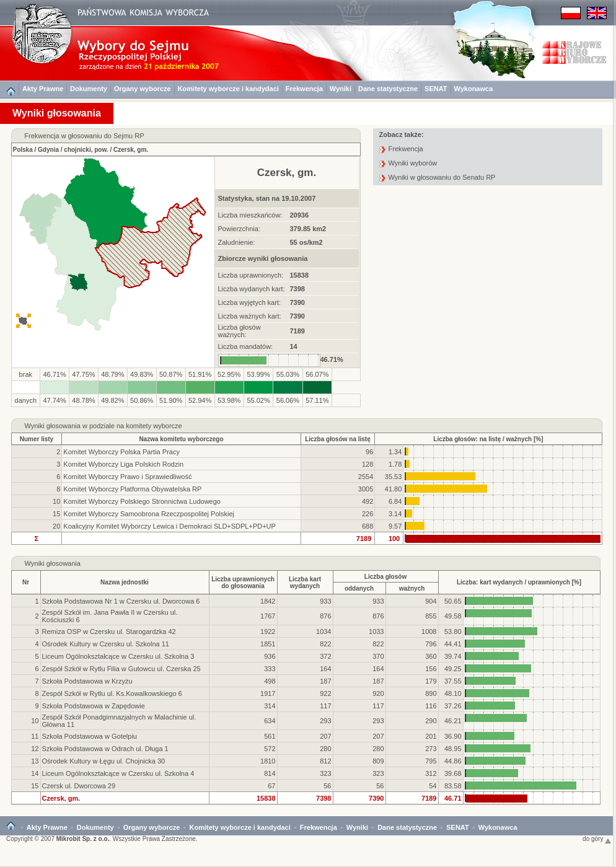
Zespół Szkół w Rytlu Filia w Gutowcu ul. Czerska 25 (121, 669)
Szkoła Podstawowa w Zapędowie (94, 706)
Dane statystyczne (388, 89)
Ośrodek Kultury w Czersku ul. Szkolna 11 (106, 644)
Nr (26, 582)
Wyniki (341, 89)
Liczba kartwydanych (305, 583)
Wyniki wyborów (413, 163)
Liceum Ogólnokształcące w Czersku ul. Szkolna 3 (118, 656)
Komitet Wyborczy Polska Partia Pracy (121, 452)
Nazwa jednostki (125, 582)
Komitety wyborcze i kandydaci (228, 89)
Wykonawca (474, 89)
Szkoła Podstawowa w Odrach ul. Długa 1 (105, 749)
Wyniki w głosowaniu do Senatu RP (442, 177)
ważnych (412, 588)
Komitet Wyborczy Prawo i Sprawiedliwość (127, 477)
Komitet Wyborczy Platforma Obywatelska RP (132, 489)
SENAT (436, 89)
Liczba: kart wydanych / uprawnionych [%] (519, 582)
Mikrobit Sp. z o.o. (83, 839)
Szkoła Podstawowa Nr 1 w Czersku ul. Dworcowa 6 (121, 601)
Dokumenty (89, 89)
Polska (23, 150)
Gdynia (48, 150)
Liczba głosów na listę (338, 439)
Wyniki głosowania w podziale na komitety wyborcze (103, 426)
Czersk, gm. (131, 150)
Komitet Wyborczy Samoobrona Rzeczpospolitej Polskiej (149, 514)
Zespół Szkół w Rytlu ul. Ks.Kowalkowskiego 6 (112, 693)
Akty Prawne (43, 89)
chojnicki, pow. (86, 150)
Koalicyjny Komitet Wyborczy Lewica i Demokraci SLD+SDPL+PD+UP (169, 526)
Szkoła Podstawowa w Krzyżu (87, 681)
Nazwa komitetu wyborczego (181, 439)
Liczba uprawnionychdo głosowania (243, 583)
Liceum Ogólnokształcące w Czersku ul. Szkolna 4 (118, 773)
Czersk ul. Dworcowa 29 (79, 786)
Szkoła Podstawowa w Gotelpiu (90, 736)
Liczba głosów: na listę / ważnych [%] (488, 439)
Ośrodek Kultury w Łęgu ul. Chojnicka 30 (104, 761)
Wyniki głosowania (53, 563)
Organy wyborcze (143, 89)
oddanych (359, 588)
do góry (597, 839)
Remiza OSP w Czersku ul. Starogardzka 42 (109, 632)
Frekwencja (304, 89)
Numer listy (37, 439)
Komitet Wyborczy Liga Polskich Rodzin (123, 464)
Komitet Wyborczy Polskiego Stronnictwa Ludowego (142, 501)
